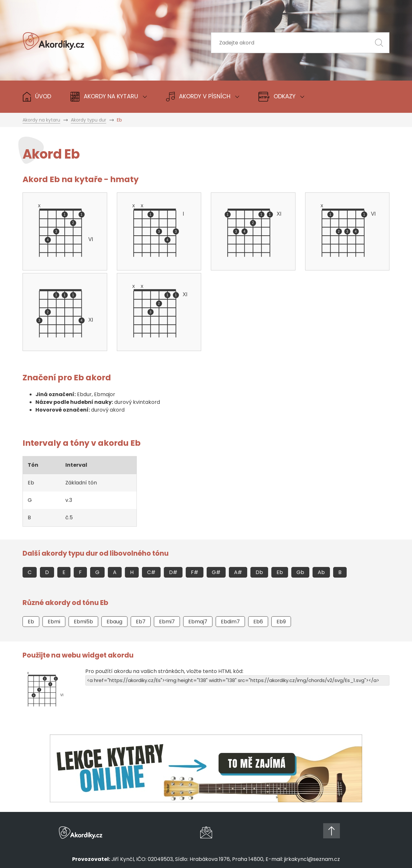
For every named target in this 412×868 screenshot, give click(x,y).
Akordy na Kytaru (109, 97)
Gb (300, 572)
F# (195, 572)
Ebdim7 (230, 622)
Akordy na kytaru (41, 120)
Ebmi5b (83, 622)
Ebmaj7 (198, 622)
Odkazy (281, 97)
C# (151, 572)
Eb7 (141, 622)
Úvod (37, 97)
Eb (280, 572)
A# (238, 572)
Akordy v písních (203, 97)
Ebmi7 (167, 622)
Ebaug (114, 622)
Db (259, 572)
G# (216, 572)
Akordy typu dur (89, 120)
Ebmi (54, 622)
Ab (321, 572)
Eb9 (281, 622)
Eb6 (258, 622)
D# (173, 572)
